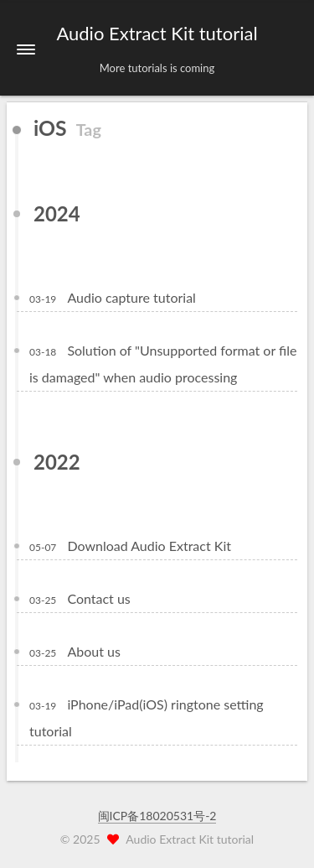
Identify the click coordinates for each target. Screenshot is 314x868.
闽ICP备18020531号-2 (157, 816)
